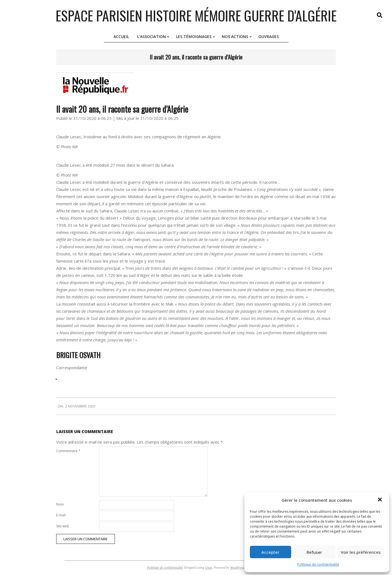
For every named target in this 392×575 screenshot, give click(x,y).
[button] (380, 500)
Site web (63, 526)
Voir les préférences (361, 552)
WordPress (237, 568)
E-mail (61, 515)
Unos (208, 568)
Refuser (314, 552)
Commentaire (68, 451)
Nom (60, 504)
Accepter (270, 552)
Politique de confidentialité (318, 564)
